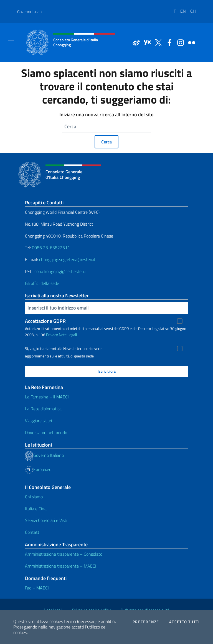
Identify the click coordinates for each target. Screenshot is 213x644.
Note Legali (68, 335)
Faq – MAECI (37, 588)
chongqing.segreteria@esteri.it (67, 259)
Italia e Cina (36, 509)
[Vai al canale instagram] (179, 42)
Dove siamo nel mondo (46, 432)
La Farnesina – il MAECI (47, 397)
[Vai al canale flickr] (190, 42)
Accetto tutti (184, 622)
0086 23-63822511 (51, 248)
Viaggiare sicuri (38, 421)
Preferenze (146, 622)
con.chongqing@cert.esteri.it (61, 271)
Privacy (52, 335)
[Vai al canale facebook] (168, 42)
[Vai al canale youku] (146, 42)
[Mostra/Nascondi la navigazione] (11, 42)
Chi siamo (34, 497)
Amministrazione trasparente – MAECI (61, 566)
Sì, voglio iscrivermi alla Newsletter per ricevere (63, 349)
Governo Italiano (30, 11)
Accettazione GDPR (45, 321)
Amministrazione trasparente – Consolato (64, 554)
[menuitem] (176, 9)
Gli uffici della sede (42, 283)
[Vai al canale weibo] (135, 42)
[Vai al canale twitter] (157, 42)
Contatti (33, 532)
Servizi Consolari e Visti (46, 520)
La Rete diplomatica (43, 409)
